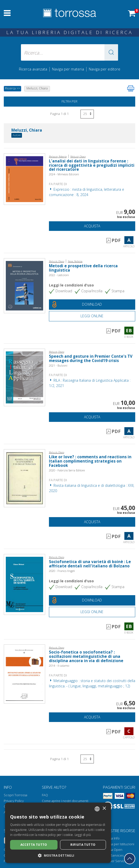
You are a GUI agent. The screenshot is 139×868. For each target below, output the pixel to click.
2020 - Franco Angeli (62, 571)
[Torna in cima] (130, 859)
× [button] (104, 809)
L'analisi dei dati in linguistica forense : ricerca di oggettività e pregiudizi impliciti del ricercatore (92, 165)
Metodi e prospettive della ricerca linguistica (83, 268)
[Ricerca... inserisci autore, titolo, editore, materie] (70, 52)
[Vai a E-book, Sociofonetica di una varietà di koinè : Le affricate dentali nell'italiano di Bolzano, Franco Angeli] (24, 584)
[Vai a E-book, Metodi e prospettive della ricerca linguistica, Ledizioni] (24, 285)
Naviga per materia (68, 69)
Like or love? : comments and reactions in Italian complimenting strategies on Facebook (90, 461)
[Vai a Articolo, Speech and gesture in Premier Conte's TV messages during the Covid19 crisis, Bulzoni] (24, 377)
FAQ (45, 795)
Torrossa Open (111, 850)
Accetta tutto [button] (34, 845)
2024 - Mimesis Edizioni (64, 174)
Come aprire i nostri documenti (65, 801)
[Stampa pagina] (131, 88)
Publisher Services (114, 861)
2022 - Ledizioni (59, 275)
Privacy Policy (14, 801)
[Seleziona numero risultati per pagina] (87, 114)
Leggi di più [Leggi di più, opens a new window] (83, 835)
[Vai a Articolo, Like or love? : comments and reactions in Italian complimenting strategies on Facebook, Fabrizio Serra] (24, 478)
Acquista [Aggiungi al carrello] (92, 226)
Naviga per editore (105, 69)
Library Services (112, 855)
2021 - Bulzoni (58, 365)
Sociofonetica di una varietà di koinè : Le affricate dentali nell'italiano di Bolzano (90, 564)
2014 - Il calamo (59, 666)
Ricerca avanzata (33, 69)
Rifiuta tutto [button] (83, 845)
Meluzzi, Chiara (27, 130)
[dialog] (58, 833)
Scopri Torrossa (16, 795)
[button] (111, 52)
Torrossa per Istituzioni (117, 844)
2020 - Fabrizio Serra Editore (67, 470)
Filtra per (69, 101)
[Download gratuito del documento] (92, 305)
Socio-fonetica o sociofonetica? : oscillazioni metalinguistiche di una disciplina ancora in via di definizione (86, 656)
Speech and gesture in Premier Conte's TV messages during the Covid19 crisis (91, 358)
